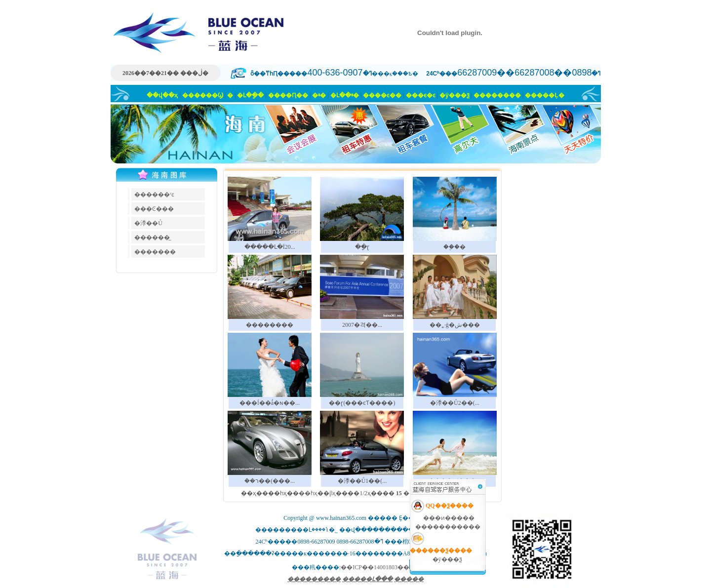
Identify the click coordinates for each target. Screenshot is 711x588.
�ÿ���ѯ (454, 95)
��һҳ (308, 493)
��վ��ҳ (162, 95)
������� (155, 252)
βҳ (333, 493)
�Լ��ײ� (345, 95)
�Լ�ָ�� (250, 95)
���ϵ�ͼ (421, 95)
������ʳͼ (154, 195)
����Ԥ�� (288, 95)
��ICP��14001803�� (375, 567)
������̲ (152, 237)
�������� (497, 95)
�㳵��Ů (148, 223)
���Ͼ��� (154, 209)
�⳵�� (230, 95)
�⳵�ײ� (319, 95)
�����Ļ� (544, 95)
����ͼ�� (382, 95)
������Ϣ (203, 95)
